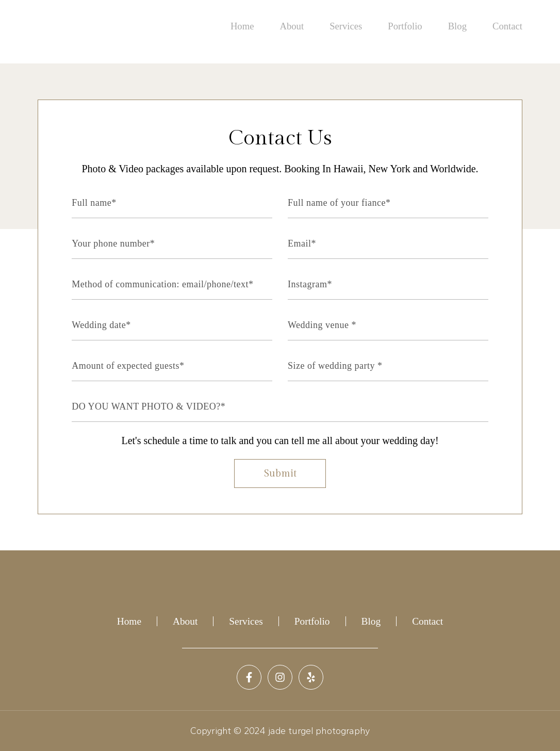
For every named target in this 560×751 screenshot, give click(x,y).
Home (248, 27)
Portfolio (407, 27)
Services (349, 27)
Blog (459, 27)
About (296, 27)
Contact (508, 27)
